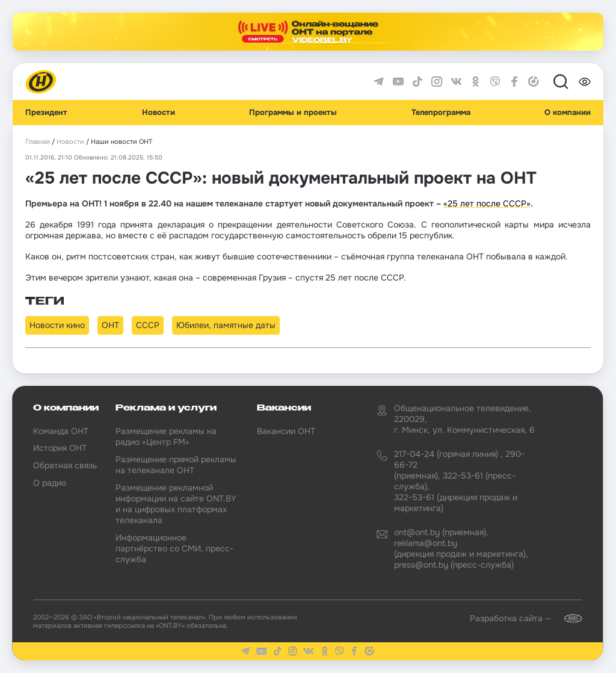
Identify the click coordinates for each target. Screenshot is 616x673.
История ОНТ (60, 448)
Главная (38, 142)
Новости (159, 113)
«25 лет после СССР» (487, 203)
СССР (148, 325)
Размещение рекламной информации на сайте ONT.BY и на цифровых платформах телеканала (176, 504)
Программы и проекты (293, 113)
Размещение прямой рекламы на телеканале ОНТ (176, 465)
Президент (46, 113)
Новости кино (57, 325)
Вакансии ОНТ (286, 431)
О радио (50, 483)
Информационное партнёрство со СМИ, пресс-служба (174, 548)
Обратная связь (65, 465)
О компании (568, 113)
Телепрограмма (441, 113)
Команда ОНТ (61, 431)
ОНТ (110, 325)
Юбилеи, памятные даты (226, 325)
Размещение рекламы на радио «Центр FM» (166, 436)
